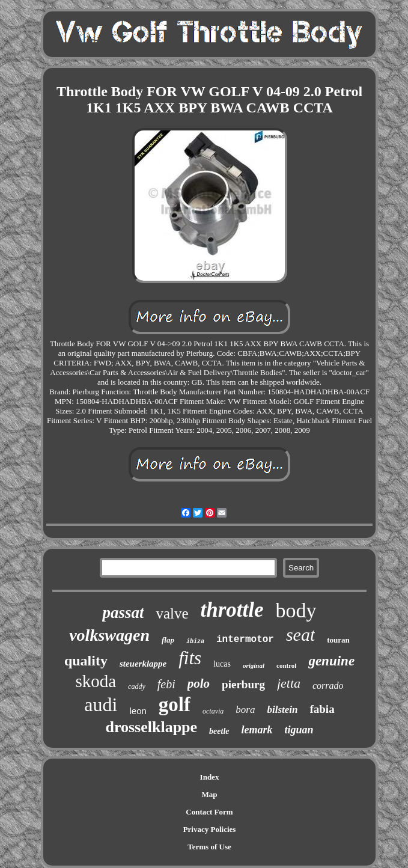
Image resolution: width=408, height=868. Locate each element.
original (254, 665)
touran (338, 640)
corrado (328, 686)
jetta (289, 683)
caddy (137, 686)
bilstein (282, 710)
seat (300, 634)
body (296, 610)
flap (168, 640)
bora (245, 710)
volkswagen (109, 635)
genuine (331, 661)
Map (210, 794)
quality (86, 661)
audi (101, 704)
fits (190, 658)
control (286, 665)
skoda (96, 681)
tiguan (299, 730)
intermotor (245, 640)
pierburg (243, 684)
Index (210, 777)
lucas (222, 664)
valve (172, 613)
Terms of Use (209, 847)
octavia (213, 711)
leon (138, 711)
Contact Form (209, 812)
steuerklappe (143, 664)
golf (175, 704)
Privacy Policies (210, 829)
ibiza (195, 642)
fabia (322, 709)
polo (199, 683)
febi (166, 684)
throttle (232, 610)
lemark (257, 730)
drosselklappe (151, 727)
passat (123, 613)
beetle (219, 731)
